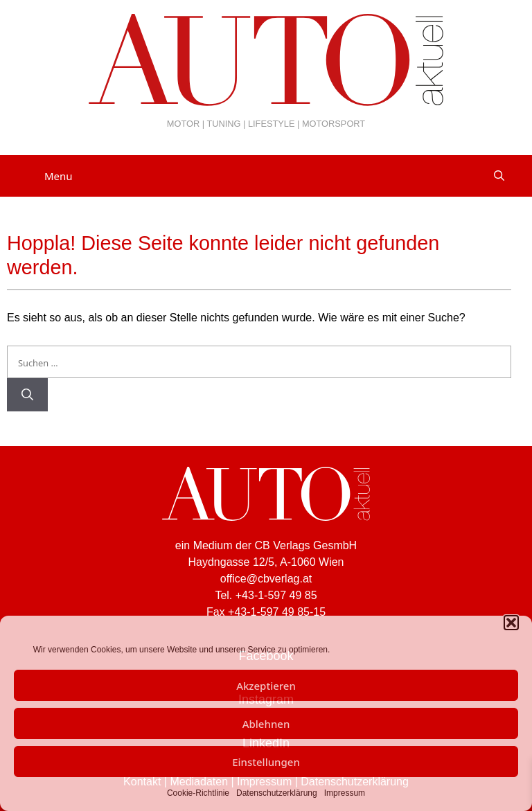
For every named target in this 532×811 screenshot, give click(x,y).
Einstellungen (266, 762)
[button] (511, 623)
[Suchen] (27, 395)
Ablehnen (266, 724)
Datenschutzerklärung (277, 793)
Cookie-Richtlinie (198, 793)
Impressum (345, 793)
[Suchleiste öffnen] (499, 176)
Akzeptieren (266, 686)
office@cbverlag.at (266, 579)
